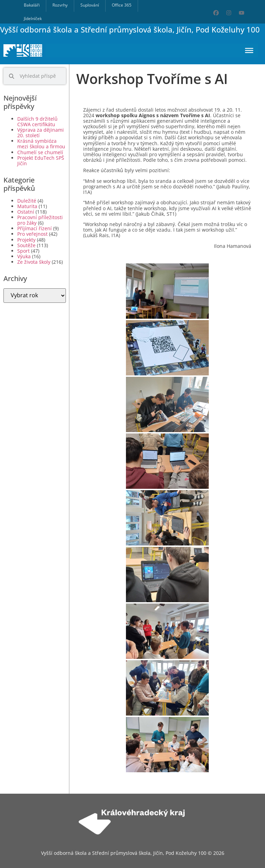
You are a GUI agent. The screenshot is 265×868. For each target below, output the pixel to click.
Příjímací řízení (35, 228)
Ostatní (26, 212)
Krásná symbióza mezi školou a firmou (41, 144)
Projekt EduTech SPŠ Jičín (41, 161)
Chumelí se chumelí (40, 152)
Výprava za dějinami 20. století (41, 133)
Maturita (27, 206)
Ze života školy (34, 262)
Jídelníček (33, 18)
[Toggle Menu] (249, 50)
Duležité (27, 201)
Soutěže (26, 245)
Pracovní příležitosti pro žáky (40, 220)
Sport (23, 251)
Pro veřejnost (32, 234)
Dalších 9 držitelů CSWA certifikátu (37, 122)
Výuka (24, 256)
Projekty (26, 240)
